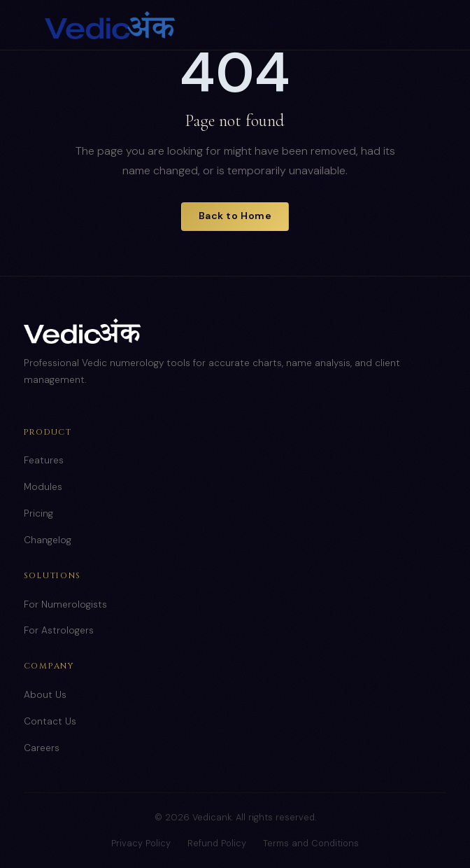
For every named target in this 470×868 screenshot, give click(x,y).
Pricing (38, 513)
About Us (45, 695)
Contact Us (50, 721)
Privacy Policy (141, 843)
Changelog (48, 540)
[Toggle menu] (411, 25)
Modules (43, 487)
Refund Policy (217, 843)
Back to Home (235, 216)
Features (44, 460)
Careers (42, 748)
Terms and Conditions (311, 843)
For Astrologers (59, 630)
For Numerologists (65, 604)
